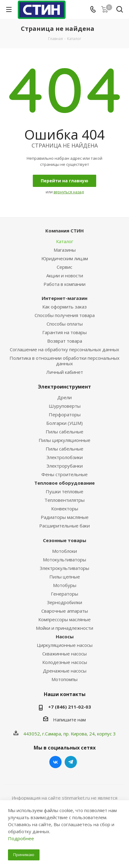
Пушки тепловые (64, 491)
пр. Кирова (75, 734)
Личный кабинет (65, 372)
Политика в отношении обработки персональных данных (64, 361)
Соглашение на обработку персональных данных (64, 349)
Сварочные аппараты (65, 611)
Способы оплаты (65, 324)
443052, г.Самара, (43, 734)
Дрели (64, 397)
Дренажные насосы (65, 671)
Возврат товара (65, 341)
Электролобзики (65, 457)
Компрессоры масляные (64, 619)
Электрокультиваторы (64, 568)
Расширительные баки (64, 526)
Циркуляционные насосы (65, 645)
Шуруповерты (65, 406)
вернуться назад (69, 192)
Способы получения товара (65, 315)
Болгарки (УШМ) (64, 423)
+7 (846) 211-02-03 (70, 707)
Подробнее (21, 838)
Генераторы (64, 594)
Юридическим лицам (65, 258)
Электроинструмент (64, 387)
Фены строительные (64, 474)
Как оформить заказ (64, 307)
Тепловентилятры (64, 500)
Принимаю (24, 855)
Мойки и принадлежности (64, 628)
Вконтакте (55, 762)
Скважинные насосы (64, 654)
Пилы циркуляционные (64, 440)
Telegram (71, 762)
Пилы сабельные (64, 432)
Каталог (65, 241)
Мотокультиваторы (64, 560)
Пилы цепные (65, 577)
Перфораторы (65, 414)
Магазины (65, 250)
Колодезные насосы (65, 662)
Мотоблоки (64, 551)
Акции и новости (65, 275)
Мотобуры (65, 585)
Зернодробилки (64, 602)
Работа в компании (64, 284)
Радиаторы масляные (65, 517)
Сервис (64, 267)
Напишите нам (69, 720)
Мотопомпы (64, 679)
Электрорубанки (65, 466)
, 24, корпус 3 (101, 734)
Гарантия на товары (64, 332)
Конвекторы (65, 509)
